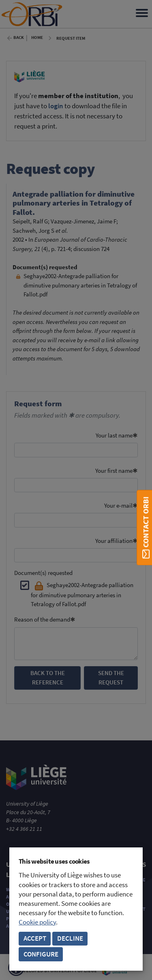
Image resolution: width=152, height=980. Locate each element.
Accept (35, 938)
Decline (70, 938)
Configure (41, 954)
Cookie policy (37, 922)
